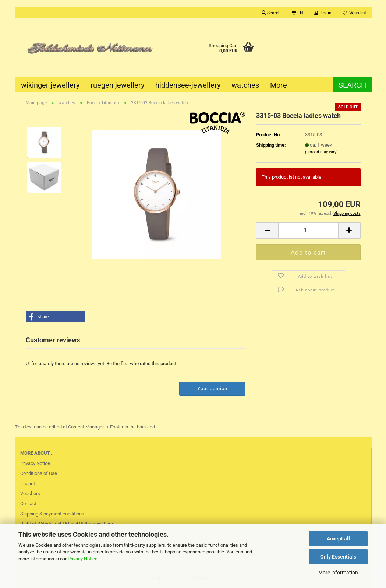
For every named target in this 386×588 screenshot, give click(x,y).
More (279, 85)
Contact (28, 503)
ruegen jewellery (117, 85)
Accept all (338, 539)
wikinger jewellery (50, 85)
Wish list (354, 13)
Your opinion (212, 388)
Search (352, 85)
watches (245, 85)
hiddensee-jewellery (188, 85)
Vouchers (30, 493)
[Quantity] (308, 230)
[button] (298, 13)
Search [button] (271, 13)
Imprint (28, 484)
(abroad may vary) (321, 152)
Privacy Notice (83, 559)
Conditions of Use (39, 473)
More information (338, 573)
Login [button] (323, 13)
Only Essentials (338, 557)
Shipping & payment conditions (52, 514)
